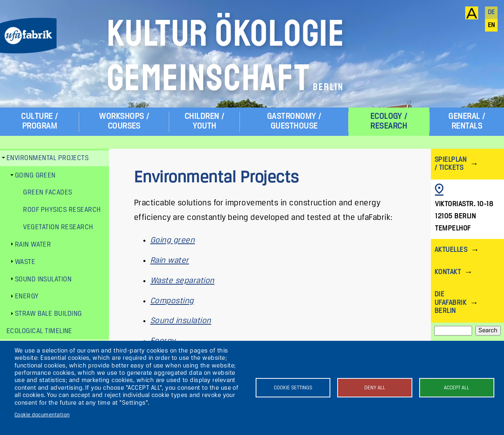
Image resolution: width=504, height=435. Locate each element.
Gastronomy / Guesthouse (294, 121)
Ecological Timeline (39, 331)
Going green (172, 240)
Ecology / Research (389, 121)
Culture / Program (39, 121)
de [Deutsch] (491, 13)
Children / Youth (205, 121)
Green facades (47, 193)
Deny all (375, 388)
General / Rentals (467, 121)
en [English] (491, 25)
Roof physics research (62, 210)
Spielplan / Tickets (450, 164)
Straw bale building (48, 314)
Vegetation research (58, 227)
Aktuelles (451, 250)
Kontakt (448, 272)
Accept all (457, 388)
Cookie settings (293, 388)
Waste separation (182, 281)
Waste (25, 262)
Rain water (170, 261)
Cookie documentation (42, 415)
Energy (27, 297)
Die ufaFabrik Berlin (450, 303)
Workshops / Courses (124, 121)
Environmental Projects (48, 158)
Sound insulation (181, 321)
